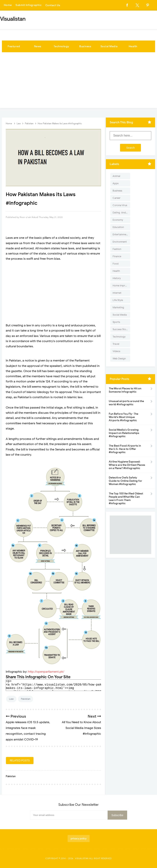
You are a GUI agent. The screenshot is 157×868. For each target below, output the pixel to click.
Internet (117, 293)
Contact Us (53, 5)
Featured (14, 46)
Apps (116, 183)
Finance (117, 256)
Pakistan (26, 699)
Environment (120, 242)
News (38, 46)
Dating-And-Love (121, 213)
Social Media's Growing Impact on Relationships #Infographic (124, 433)
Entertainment (121, 234)
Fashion (117, 249)
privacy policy (79, 839)
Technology (61, 46)
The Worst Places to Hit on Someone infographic (125, 390)
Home (8, 5)
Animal (116, 176)
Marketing (118, 307)
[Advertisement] (78, 81)
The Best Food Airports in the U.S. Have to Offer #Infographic (125, 449)
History (117, 278)
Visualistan (82, 858)
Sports (116, 322)
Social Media (109, 46)
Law (11, 699)
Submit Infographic (29, 5)
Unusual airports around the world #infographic (126, 403)
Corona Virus (120, 205)
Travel (116, 344)
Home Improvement (121, 286)
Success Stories (121, 329)
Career (117, 198)
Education (118, 227)
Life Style (118, 300)
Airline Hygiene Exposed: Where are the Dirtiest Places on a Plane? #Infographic (127, 465)
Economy (118, 220)
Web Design (119, 359)
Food (116, 264)
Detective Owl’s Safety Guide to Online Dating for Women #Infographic (126, 481)
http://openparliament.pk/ (46, 672)
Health (133, 46)
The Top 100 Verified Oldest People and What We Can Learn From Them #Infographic (126, 498)
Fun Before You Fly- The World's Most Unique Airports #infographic (123, 417)
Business (85, 46)
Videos (116, 351)
